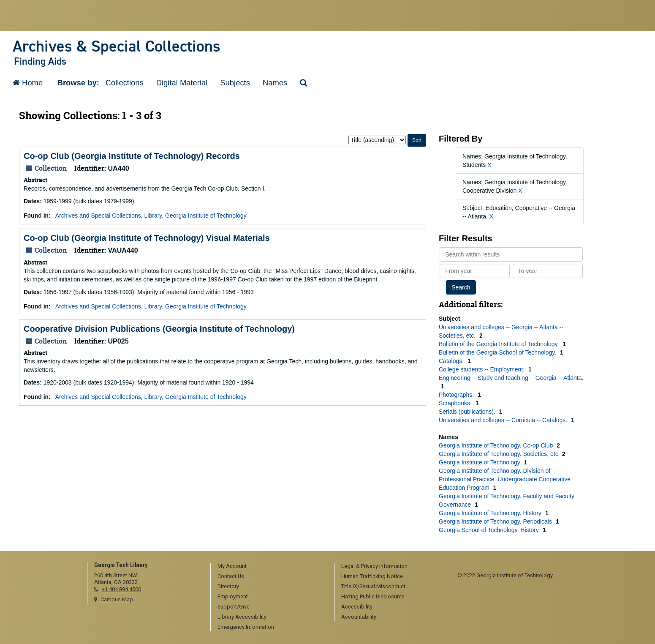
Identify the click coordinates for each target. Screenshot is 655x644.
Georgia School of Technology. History (490, 530)
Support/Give (234, 607)
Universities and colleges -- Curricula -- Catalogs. (504, 420)
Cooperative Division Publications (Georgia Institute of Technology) (159, 329)
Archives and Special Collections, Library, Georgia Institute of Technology (151, 216)
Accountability (359, 617)
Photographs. (457, 395)
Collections (125, 83)
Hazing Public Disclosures (373, 596)
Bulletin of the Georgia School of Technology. (498, 352)
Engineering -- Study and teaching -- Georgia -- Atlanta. (511, 378)
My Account (232, 566)
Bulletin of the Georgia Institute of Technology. (500, 344)
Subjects (235, 83)
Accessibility (357, 607)
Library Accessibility (242, 617)
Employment (233, 596)
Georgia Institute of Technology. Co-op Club (497, 445)
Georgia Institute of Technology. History (491, 513)
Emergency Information (246, 627)
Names (275, 83)
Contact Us (231, 576)
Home (28, 83)
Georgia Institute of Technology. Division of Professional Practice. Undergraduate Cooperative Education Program (505, 479)
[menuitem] (269, 567)
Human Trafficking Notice (372, 576)
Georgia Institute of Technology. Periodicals (496, 521)
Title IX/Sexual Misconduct (373, 586)
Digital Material (182, 83)
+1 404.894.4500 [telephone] (121, 589)
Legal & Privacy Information (374, 566)
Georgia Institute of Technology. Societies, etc (499, 454)
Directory (228, 586)
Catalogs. (452, 361)
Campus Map (117, 599)
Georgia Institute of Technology (480, 462)
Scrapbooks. (456, 403)
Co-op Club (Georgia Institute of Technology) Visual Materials (147, 238)
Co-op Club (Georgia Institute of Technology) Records (132, 156)
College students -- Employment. (482, 369)
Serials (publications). (468, 412)
